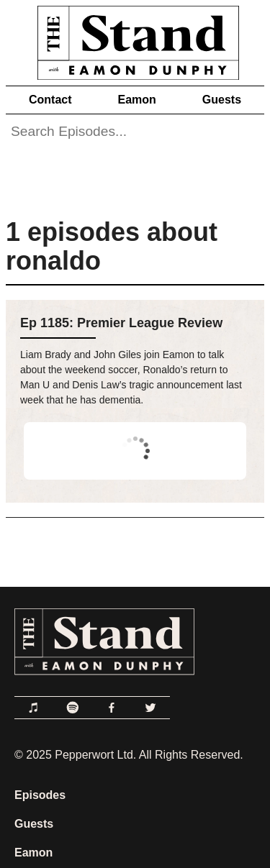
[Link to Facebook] (112, 708)
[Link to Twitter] (150, 708)
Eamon (136, 100)
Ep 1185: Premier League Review (121, 323)
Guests (222, 100)
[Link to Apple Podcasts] (34, 708)
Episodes (40, 795)
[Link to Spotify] (73, 708)
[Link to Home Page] (135, 40)
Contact (50, 100)
